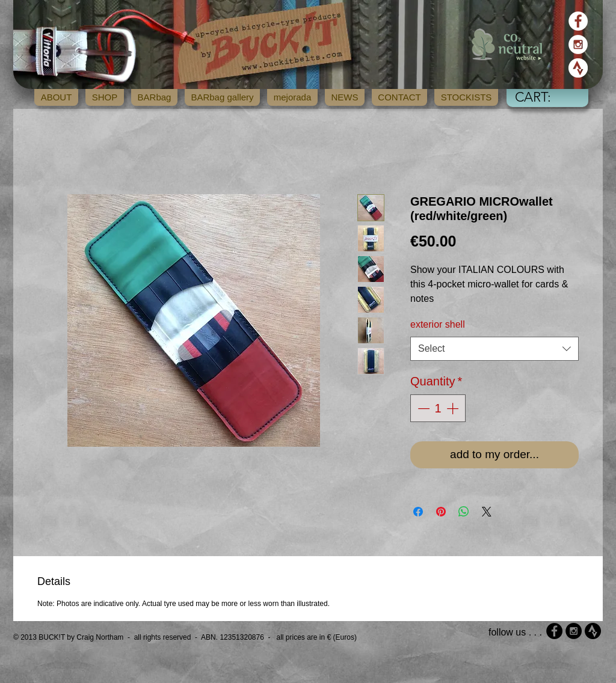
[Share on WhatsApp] (464, 512)
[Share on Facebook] (418, 512)
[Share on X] (487, 512)
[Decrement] (422, 408)
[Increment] (454, 408)
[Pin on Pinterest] (441, 512)
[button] (545, 97)
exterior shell (438, 324)
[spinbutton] (438, 408)
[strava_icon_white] (578, 68)
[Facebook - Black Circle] (554, 631)
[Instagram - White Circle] (578, 44)
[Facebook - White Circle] (578, 21)
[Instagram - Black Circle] (574, 631)
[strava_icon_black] (593, 631)
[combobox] (494, 349)
